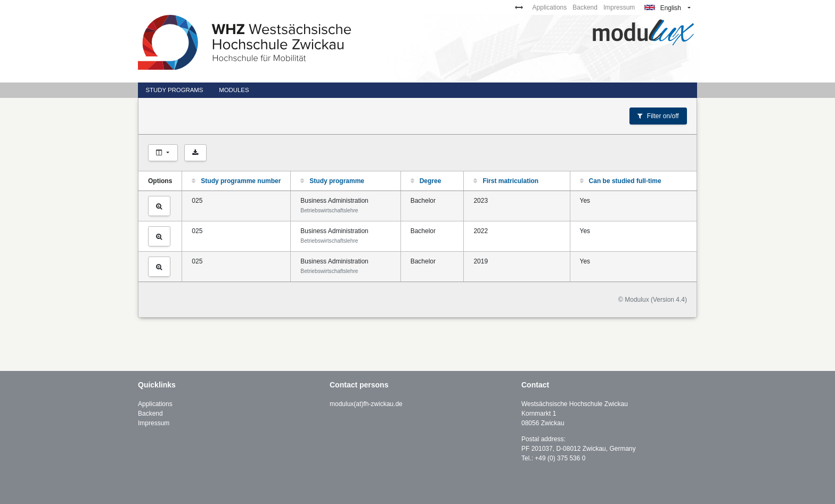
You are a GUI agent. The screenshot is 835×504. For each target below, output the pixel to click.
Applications (550, 7)
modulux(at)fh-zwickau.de (366, 404)
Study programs (174, 90)
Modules (234, 90)
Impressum (619, 7)
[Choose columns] (163, 153)
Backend (585, 7)
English (663, 8)
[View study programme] (159, 206)
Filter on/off (658, 116)
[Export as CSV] (195, 153)
